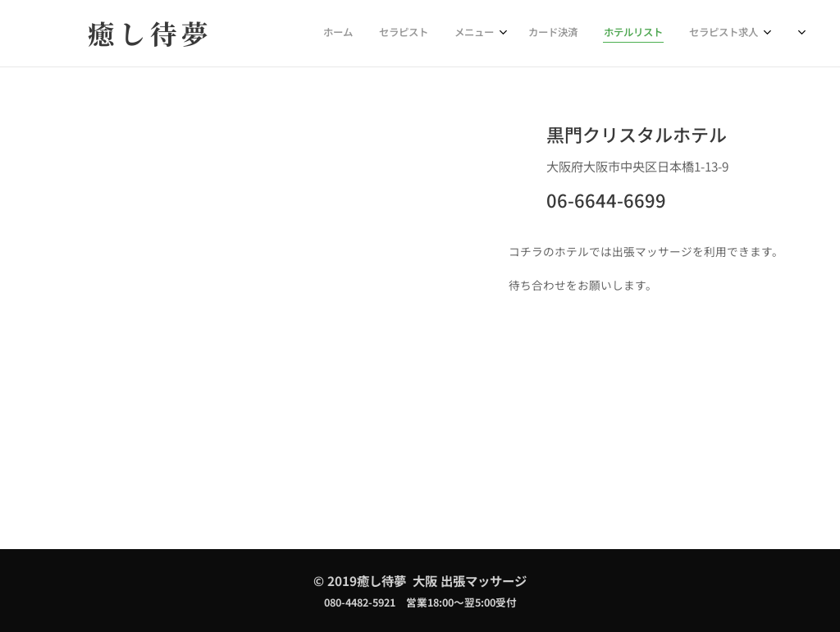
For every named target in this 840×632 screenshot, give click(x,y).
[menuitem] (623, 34)
